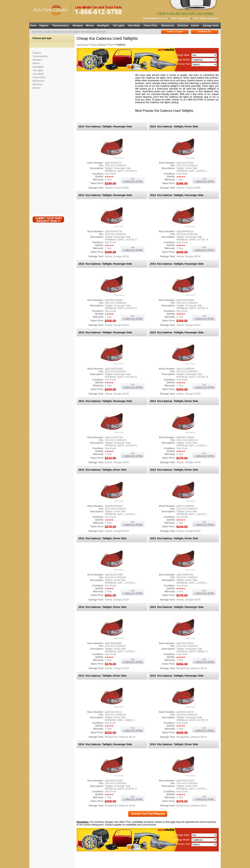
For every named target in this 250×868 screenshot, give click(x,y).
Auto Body (134, 26)
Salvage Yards (211, 26)
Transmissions (61, 26)
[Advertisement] (48, 152)
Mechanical (168, 26)
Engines (44, 26)
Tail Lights (119, 26)
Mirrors (90, 26)
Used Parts (82, 45)
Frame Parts (150, 26)
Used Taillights (99, 45)
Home (33, 26)
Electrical (183, 26)
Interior (195, 26)
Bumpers (78, 26)
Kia (111, 45)
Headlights (103, 26)
